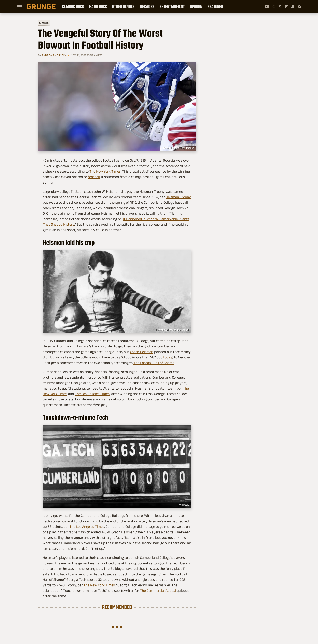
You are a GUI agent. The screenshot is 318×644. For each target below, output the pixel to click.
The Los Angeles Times (92, 394)
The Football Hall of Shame (154, 363)
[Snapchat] (293, 6)
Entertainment (172, 6)
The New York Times (105, 171)
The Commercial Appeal (158, 591)
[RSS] (299, 6)
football (94, 177)
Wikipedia (184, 505)
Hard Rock (98, 6)
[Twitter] (280, 6)
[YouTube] (267, 6)
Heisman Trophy (178, 197)
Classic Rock (73, 6)
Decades (147, 6)
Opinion (196, 6)
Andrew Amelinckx (54, 55)
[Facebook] (260, 6)
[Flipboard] (286, 6)
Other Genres (123, 6)
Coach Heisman (142, 352)
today (168, 357)
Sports (44, 22)
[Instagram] (273, 6)
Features (215, 6)
